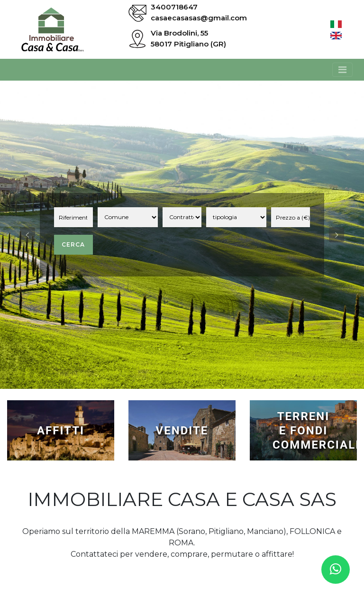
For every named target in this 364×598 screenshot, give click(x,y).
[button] (27, 235)
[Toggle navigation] (342, 70)
